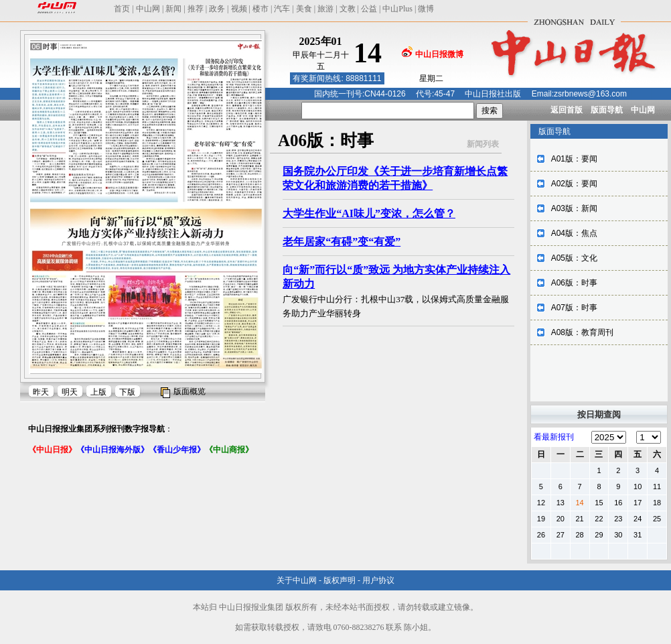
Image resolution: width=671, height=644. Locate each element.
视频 (239, 9)
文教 (348, 9)
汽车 (282, 9)
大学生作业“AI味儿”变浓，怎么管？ (369, 213)
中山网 (148, 9)
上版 (98, 392)
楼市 (260, 9)
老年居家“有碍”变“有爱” (342, 242)
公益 (369, 9)
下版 (127, 392)
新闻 (173, 9)
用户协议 (378, 580)
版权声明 (340, 580)
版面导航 (607, 110)
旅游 (325, 9)
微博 (426, 9)
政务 (217, 9)
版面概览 (190, 391)
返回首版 (567, 110)
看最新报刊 (554, 437)
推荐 (196, 9)
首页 (122, 9)
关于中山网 (297, 580)
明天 (70, 392)
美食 (304, 9)
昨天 (41, 392)
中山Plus (397, 9)
